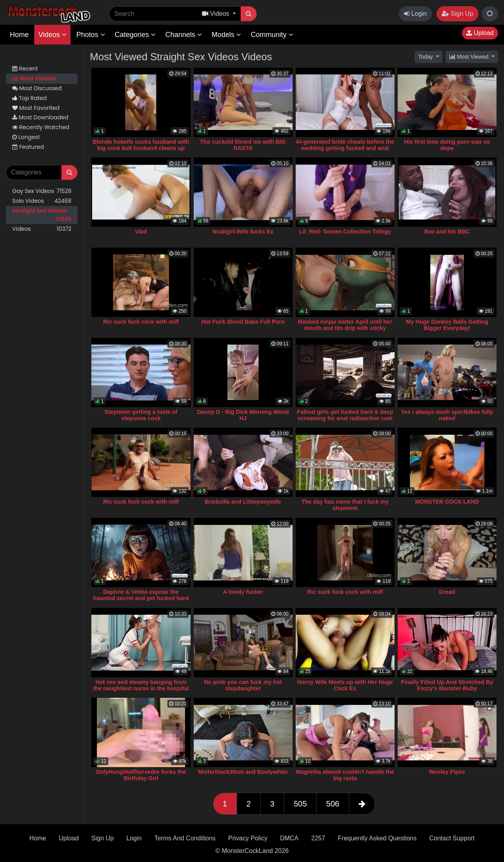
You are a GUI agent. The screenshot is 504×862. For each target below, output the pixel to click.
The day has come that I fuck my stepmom (345, 505)
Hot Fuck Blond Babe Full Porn (243, 322)
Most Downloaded (40, 117)
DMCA (289, 838)
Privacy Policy (248, 838)
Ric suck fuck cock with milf (141, 322)
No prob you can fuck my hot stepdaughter (243, 685)
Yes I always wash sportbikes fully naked (447, 415)
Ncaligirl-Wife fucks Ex (243, 232)
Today (426, 57)
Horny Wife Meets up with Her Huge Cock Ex (345, 685)
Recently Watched (41, 127)
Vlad (141, 232)
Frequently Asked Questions (377, 838)
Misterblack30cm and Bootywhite (243, 772)
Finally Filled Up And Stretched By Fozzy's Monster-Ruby (447, 685)
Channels (184, 35)
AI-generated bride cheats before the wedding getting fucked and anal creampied (345, 148)
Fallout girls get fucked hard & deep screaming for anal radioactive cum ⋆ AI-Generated (345, 418)
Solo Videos (42, 201)
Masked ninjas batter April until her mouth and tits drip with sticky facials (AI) (345, 328)
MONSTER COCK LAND (447, 502)
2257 (318, 838)
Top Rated (30, 98)
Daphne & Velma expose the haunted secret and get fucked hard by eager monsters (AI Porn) (141, 598)
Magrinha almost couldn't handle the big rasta (345, 775)
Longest (26, 137)
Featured (28, 147)
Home (19, 35)
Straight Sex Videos (42, 215)
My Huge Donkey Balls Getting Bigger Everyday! (447, 325)
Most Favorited (36, 108)
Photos (91, 35)
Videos (52, 35)
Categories (135, 35)
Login (415, 14)
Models (226, 35)
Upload (480, 33)
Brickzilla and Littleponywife (243, 502)
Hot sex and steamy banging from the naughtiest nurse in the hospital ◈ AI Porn (141, 688)
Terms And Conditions (185, 838)
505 (300, 804)
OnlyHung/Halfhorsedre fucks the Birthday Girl (141, 775)
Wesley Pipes (447, 772)
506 (333, 804)
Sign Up (457, 14)
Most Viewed (34, 78)
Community (272, 35)
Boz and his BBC (447, 232)
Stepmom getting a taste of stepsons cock (141, 415)
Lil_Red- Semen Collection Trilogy (345, 232)
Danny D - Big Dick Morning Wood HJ (243, 415)
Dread (447, 592)
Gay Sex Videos (42, 191)
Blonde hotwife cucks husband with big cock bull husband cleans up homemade (141, 148)
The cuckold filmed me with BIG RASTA (243, 145)
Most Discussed (37, 88)
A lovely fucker (243, 592)
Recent (25, 69)
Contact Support (452, 838)
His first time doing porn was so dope (447, 145)
